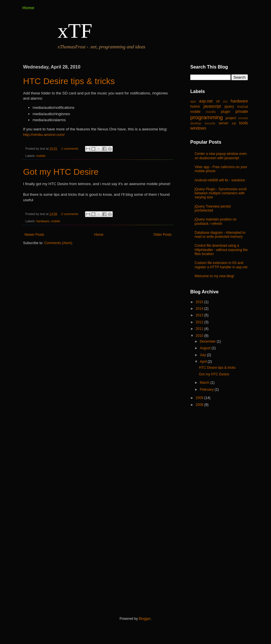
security (210, 123)
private (242, 111)
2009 (200, 398)
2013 (200, 315)
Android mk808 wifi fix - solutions (220, 180)
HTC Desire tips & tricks (69, 81)
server (224, 123)
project (231, 118)
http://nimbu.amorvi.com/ (44, 135)
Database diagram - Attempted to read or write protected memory (220, 235)
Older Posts (162, 235)
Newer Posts (34, 235)
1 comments (70, 149)
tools (244, 123)
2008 (200, 405)
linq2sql (243, 107)
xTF (75, 31)
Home (29, 8)
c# (218, 101)
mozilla (211, 112)
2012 (200, 322)
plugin (225, 112)
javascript (212, 106)
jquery (229, 107)
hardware (43, 221)
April (204, 362)
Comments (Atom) (58, 243)
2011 (200, 329)
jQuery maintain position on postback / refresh (216, 221)
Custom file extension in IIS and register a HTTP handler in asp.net (221, 265)
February (207, 390)
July (203, 355)
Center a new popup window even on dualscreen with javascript (221, 156)
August (206, 348)
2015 (200, 302)
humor (195, 107)
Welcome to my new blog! (214, 276)
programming (207, 117)
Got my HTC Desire (61, 172)
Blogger (145, 619)
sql (234, 123)
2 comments (70, 214)
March (205, 383)
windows (198, 128)
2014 (200, 309)
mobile (41, 156)
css (225, 101)
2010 (200, 336)
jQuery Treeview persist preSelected (213, 208)
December (208, 341)
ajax (193, 101)
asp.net (206, 101)
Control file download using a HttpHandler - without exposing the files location (221, 250)
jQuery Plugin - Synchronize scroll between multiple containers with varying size (221, 193)
